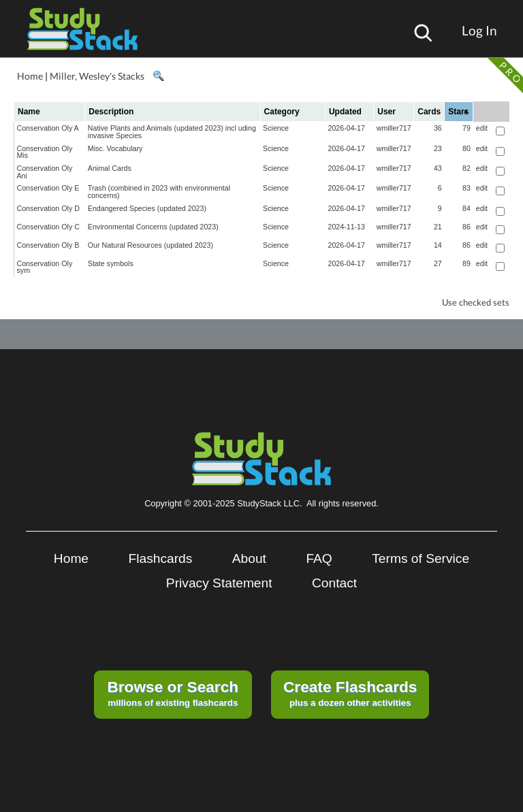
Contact (334, 583)
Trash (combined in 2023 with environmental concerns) (159, 192)
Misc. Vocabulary (115, 148)
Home (30, 76)
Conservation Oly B (48, 245)
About (249, 558)
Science (276, 128)
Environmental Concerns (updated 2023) (153, 227)
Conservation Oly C (48, 227)
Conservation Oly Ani (45, 172)
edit (482, 128)
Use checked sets (476, 303)
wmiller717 (394, 128)
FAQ (319, 558)
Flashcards (161, 558)
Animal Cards (110, 168)
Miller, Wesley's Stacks (97, 76)
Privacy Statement (219, 583)
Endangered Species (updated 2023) (147, 208)
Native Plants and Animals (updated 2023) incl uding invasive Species (172, 132)
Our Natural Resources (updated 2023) (150, 245)
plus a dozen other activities (350, 693)
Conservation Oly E (48, 188)
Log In (479, 30)
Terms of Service (421, 558)
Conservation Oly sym (45, 267)
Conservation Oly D (48, 208)
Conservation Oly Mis (45, 152)
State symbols (111, 263)
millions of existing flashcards (173, 693)
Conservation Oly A (48, 128)
